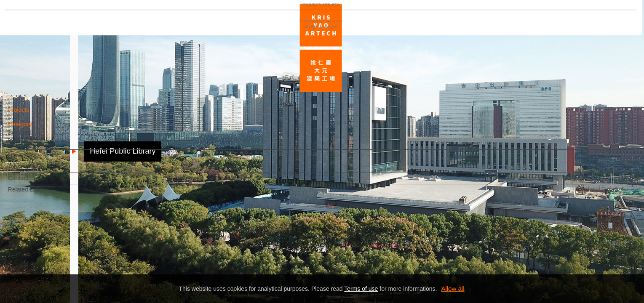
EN (57, 247)
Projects (33, 114)
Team (29, 171)
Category (34, 128)
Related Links (40, 194)
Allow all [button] (453, 288)
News (30, 159)
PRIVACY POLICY (43, 272)
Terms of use (361, 289)
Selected (34, 137)
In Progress (37, 145)
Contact (32, 182)
